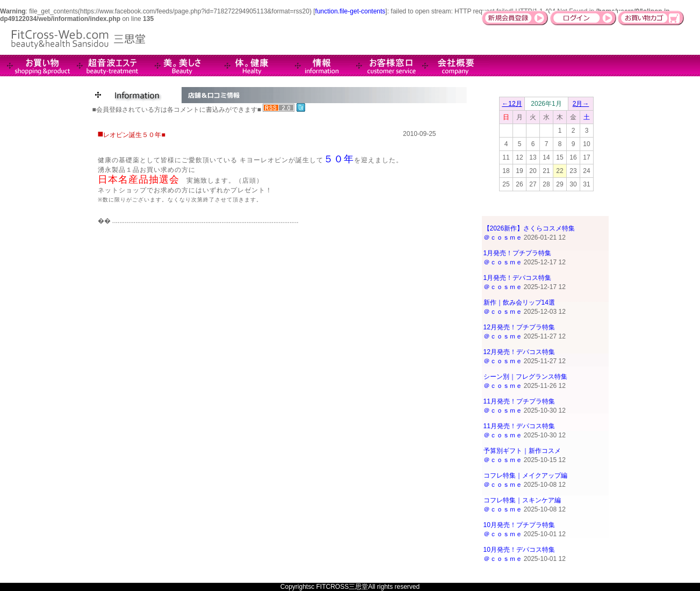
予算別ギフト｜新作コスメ (522, 451)
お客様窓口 (384, 66)
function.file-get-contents (351, 11)
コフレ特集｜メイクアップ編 (525, 475)
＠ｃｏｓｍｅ (503, 237)
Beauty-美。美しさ (175, 66)
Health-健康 (244, 66)
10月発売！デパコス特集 (519, 550)
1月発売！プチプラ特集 (518, 253)
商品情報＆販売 (35, 66)
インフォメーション (314, 66)
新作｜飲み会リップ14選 (519, 302)
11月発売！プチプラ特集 (519, 401)
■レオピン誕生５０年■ (132, 133)
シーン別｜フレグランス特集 (525, 377)
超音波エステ (105, 66)
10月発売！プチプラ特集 (519, 525)
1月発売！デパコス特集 (518, 278)
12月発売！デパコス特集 (519, 352)
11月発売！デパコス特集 (519, 426)
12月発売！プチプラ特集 (519, 327)
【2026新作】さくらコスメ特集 (529, 228)
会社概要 (454, 66)
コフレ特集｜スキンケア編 (522, 500)
